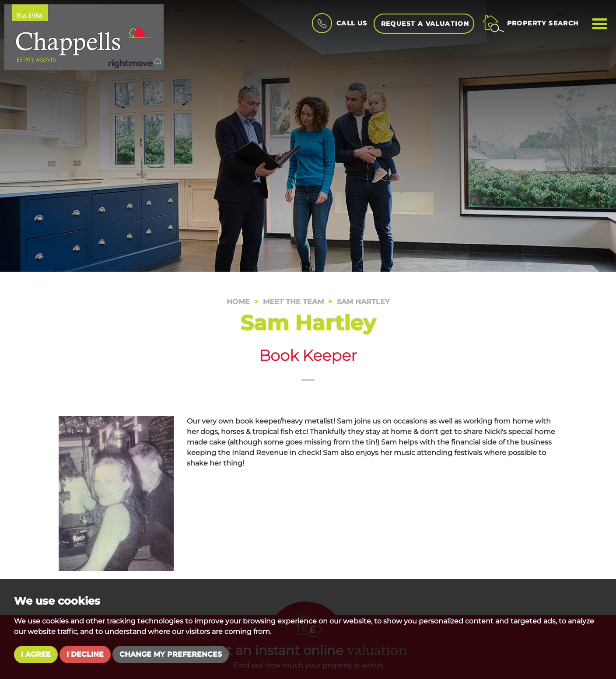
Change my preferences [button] (171, 654)
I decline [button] (85, 654)
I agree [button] (36, 654)
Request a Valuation (425, 24)
